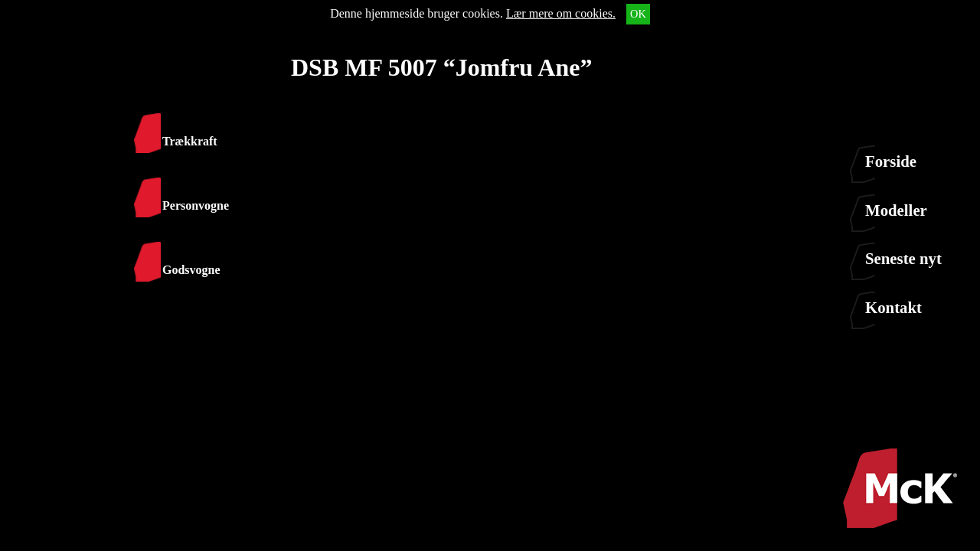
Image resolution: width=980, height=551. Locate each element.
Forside (891, 161)
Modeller (896, 210)
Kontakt (893, 307)
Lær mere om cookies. (561, 13)
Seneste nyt (903, 258)
